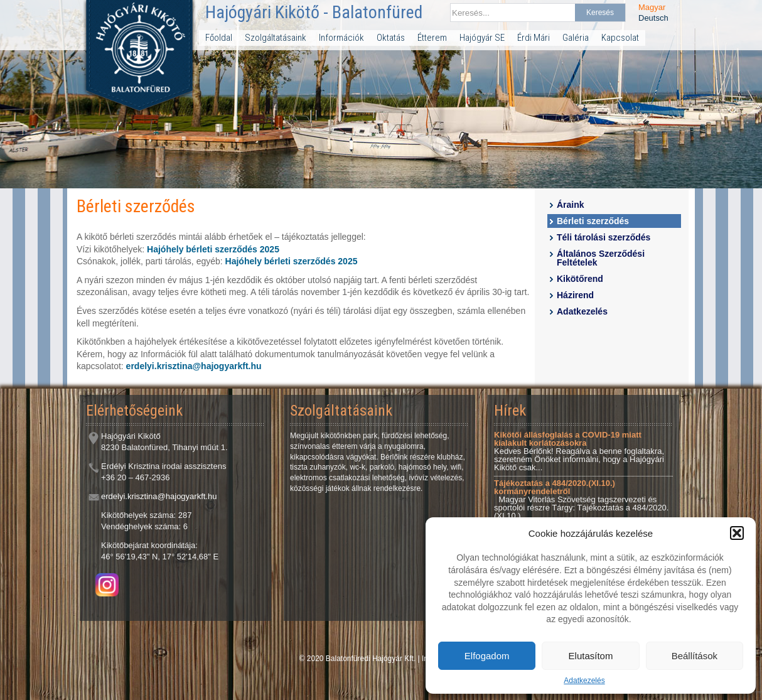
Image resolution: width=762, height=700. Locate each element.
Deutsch (653, 18)
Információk (341, 38)
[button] (737, 533)
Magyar (652, 7)
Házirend (575, 295)
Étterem (432, 38)
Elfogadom (487, 656)
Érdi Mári (534, 38)
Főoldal (219, 38)
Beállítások (695, 656)
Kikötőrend (580, 279)
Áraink (571, 205)
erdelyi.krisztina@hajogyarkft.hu (194, 366)
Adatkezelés (584, 681)
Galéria (576, 38)
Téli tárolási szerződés (604, 237)
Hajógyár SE (482, 38)
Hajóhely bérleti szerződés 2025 (213, 249)
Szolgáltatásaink (276, 38)
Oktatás (391, 38)
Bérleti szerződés (593, 221)
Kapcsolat (620, 38)
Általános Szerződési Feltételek (601, 258)
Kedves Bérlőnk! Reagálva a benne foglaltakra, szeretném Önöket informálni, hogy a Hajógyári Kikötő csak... (579, 451)
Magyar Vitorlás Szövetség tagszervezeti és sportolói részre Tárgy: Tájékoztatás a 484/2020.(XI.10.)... (581, 499)
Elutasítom (591, 656)
